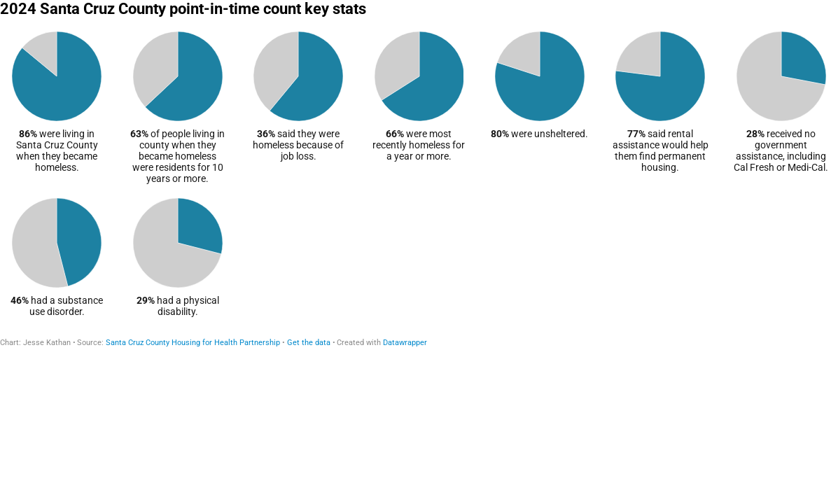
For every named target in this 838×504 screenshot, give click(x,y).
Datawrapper (405, 343)
